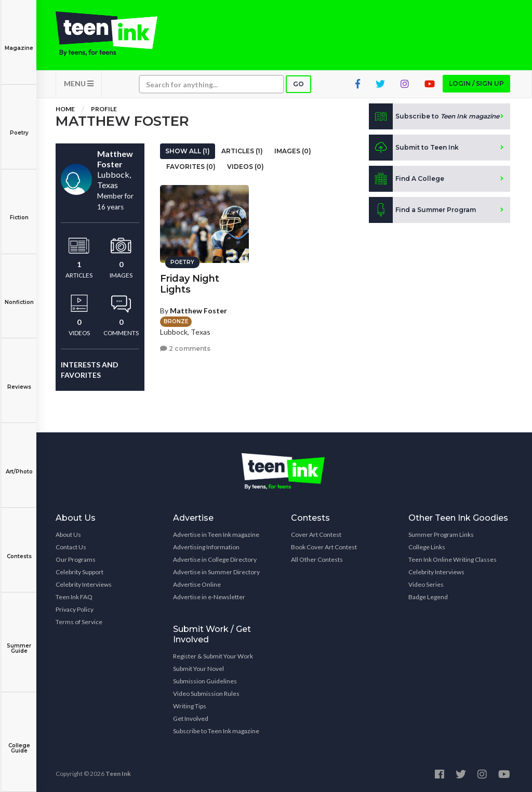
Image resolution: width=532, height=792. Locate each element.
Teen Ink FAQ (74, 597)
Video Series (426, 584)
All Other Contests (317, 559)
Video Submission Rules (206, 694)
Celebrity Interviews (84, 584)
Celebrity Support (79, 572)
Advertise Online (197, 584)
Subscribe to (434, 116)
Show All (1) (188, 151)
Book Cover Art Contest (324, 547)
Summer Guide (19, 641)
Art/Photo (19, 464)
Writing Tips (190, 706)
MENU (79, 83)
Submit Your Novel (198, 669)
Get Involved (191, 718)
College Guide (19, 741)
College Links (427, 547)
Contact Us (71, 547)
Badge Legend (428, 597)
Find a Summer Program (422, 210)
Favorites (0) (191, 167)
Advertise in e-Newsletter (209, 597)
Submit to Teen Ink (414, 148)
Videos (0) (245, 167)
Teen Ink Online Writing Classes (453, 559)
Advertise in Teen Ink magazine (216, 534)
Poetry (19, 126)
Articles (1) (242, 151)
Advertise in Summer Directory (216, 572)
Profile (104, 109)
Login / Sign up (476, 83)
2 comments (185, 348)
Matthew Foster (198, 311)
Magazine (19, 41)
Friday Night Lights (190, 284)
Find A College (407, 179)
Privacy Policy (75, 609)
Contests (19, 549)
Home (65, 109)
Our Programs (76, 559)
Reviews (19, 380)
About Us (68, 534)
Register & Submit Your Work (213, 656)
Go (298, 84)
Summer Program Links (441, 534)
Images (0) (293, 151)
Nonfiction (19, 295)
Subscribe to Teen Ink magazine (216, 731)
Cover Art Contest (316, 534)
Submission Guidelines (205, 681)
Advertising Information (206, 547)
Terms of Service (79, 622)
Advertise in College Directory (215, 559)
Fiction (19, 210)
